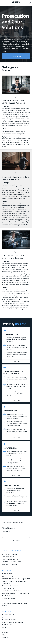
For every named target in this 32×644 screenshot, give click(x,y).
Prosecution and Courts (10, 559)
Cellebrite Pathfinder (9, 620)
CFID (3, 617)
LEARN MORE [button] (16, 56)
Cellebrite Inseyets (8, 615)
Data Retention (7, 596)
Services (5, 632)
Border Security (7, 574)
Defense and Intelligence (10, 554)
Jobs (3, 635)
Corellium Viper (7, 627)
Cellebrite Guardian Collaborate (12, 622)
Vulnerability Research (10, 598)
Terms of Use (6, 531)
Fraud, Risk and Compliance (11, 562)
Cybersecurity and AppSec (11, 564)
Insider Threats (7, 601)
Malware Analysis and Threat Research (15, 593)
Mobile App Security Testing (11, 591)
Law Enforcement (8, 557)
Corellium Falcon (8, 625)
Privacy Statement (8, 528)
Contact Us (5, 637)
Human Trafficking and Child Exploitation (16, 579)
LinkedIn (16, 541)
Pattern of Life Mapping (10, 586)
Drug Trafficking (7, 576)
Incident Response (8, 588)
